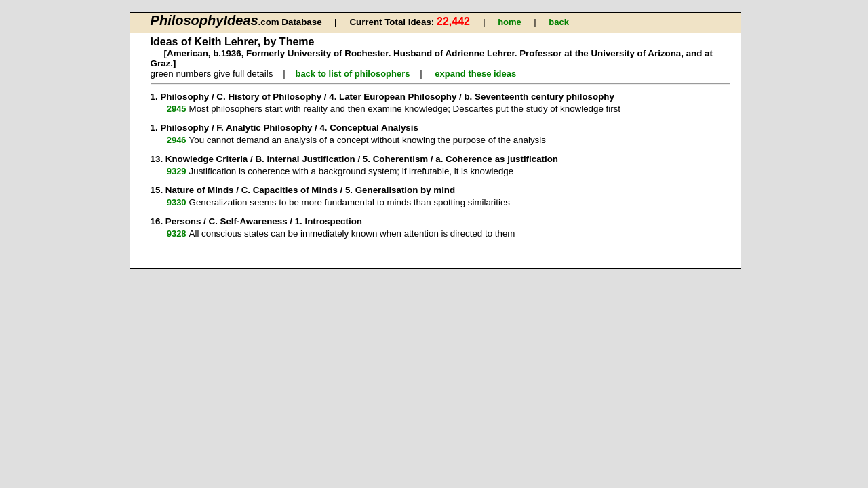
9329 (177, 171)
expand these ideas (475, 74)
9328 (177, 233)
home (510, 22)
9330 (177, 202)
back (559, 22)
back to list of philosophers (352, 74)
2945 (177, 109)
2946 (177, 140)
